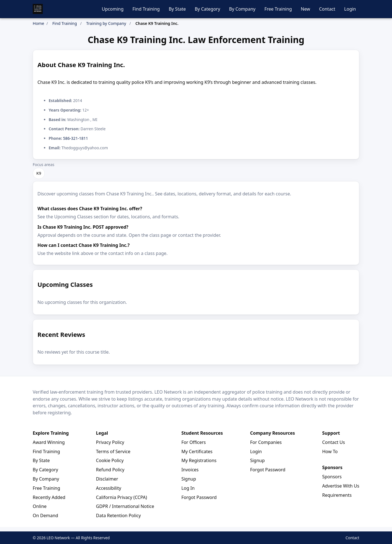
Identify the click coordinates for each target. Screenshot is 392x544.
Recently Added (49, 497)
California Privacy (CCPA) (121, 497)
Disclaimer (107, 479)
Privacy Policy (110, 442)
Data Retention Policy (118, 515)
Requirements (337, 495)
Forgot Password (199, 497)
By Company (242, 9)
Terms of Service (113, 451)
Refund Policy (110, 470)
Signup (189, 479)
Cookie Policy (110, 460)
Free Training (278, 9)
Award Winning (49, 442)
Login (350, 9)
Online (40, 506)
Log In (188, 488)
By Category (207, 9)
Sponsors (332, 477)
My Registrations (199, 460)
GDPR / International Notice (125, 506)
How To (330, 451)
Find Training (146, 9)
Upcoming (113, 9)
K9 (39, 173)
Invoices (190, 470)
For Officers (194, 442)
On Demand (45, 515)
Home (38, 23)
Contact (327, 9)
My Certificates (197, 451)
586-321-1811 (76, 138)
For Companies (266, 442)
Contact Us (333, 442)
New (305, 9)
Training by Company (106, 23)
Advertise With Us (341, 486)
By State (177, 9)
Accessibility (108, 488)
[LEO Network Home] (38, 9)
